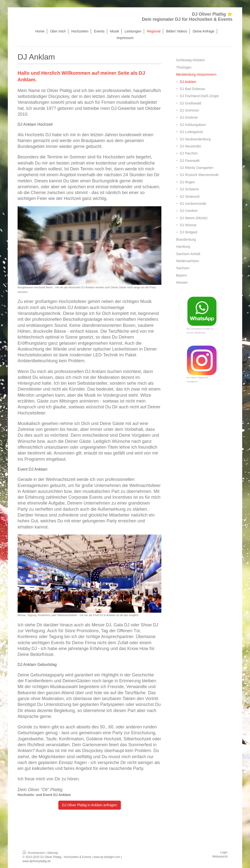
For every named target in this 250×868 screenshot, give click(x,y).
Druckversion (34, 853)
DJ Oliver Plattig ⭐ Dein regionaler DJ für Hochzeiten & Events (187, 17)
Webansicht (220, 857)
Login (224, 852)
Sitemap (52, 853)
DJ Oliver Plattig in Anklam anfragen (90, 805)
